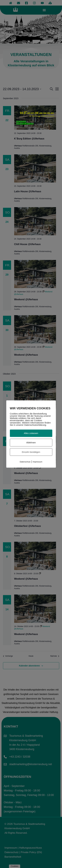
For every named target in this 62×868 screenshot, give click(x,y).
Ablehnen (31, 442)
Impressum (37, 462)
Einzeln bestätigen (31, 452)
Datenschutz (25, 462)
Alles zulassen (31, 433)
